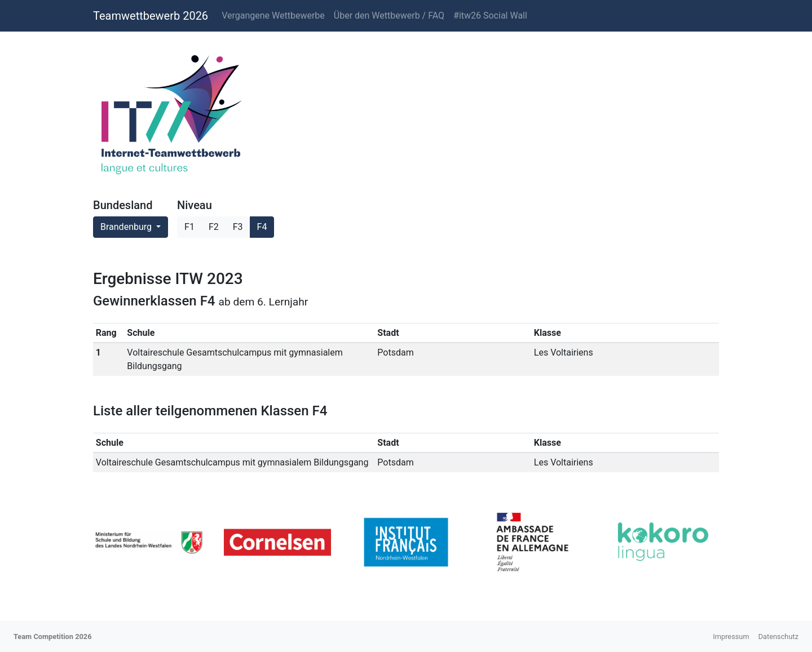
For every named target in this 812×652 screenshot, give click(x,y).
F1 (189, 227)
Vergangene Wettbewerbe (273, 15)
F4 (262, 227)
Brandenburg (127, 227)
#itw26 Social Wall (490, 15)
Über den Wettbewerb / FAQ (389, 15)
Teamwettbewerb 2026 (151, 16)
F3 (238, 227)
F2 (214, 227)
